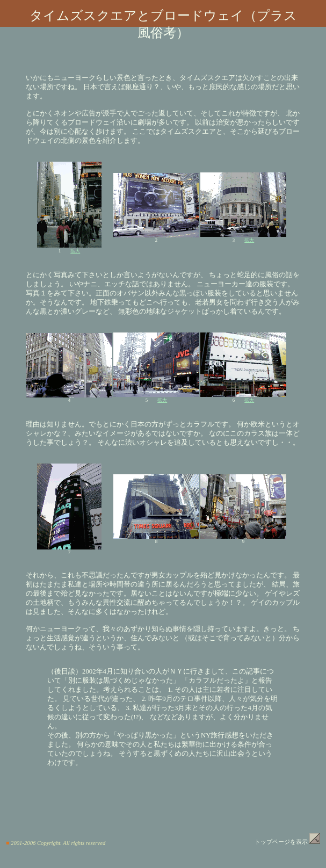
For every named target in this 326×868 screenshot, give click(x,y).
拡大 (75, 251)
